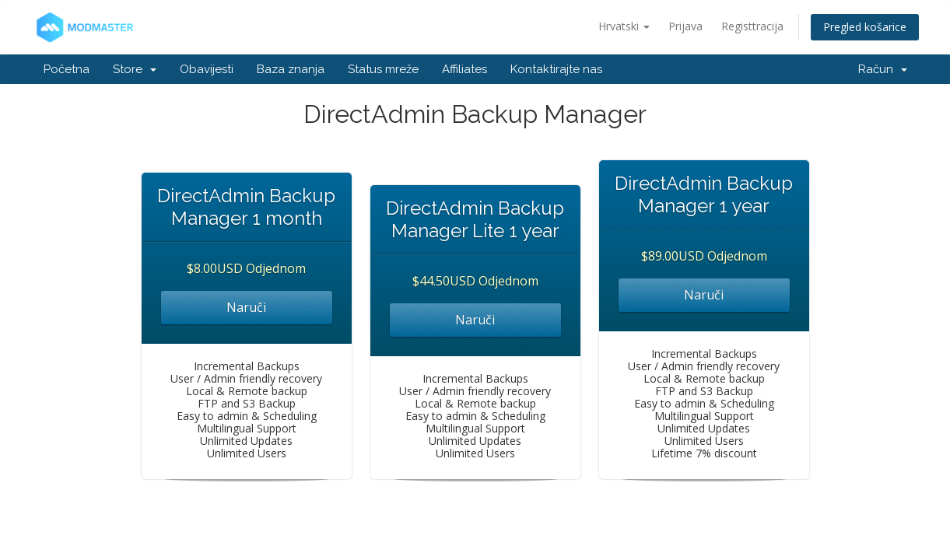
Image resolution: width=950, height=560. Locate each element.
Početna (67, 69)
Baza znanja (291, 69)
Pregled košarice (865, 27)
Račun (883, 69)
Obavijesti (207, 69)
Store (135, 69)
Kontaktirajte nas (556, 69)
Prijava (685, 26)
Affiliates (464, 69)
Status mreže (383, 69)
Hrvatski (624, 26)
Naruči (246, 307)
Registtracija (752, 26)
